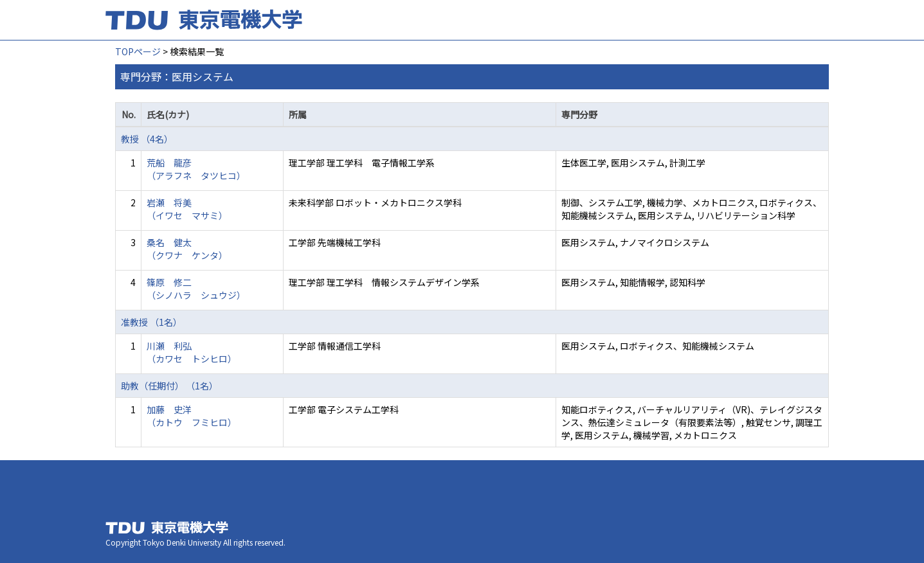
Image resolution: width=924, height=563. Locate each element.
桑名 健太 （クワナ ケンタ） (187, 249)
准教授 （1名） (151, 322)
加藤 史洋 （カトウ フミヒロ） (192, 416)
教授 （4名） (147, 139)
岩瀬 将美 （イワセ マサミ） (187, 209)
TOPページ (138, 51)
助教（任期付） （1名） (169, 386)
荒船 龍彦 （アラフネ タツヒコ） (196, 169)
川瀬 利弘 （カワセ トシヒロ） (192, 352)
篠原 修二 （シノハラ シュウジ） (196, 289)
